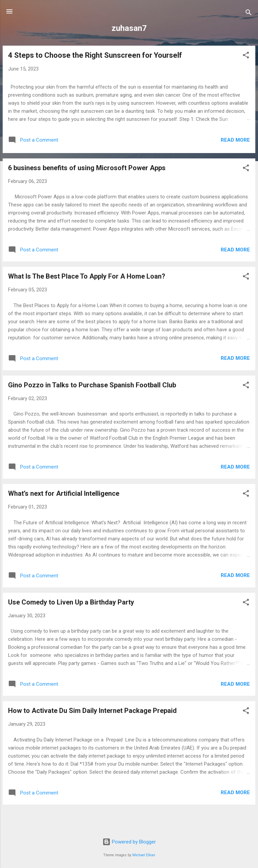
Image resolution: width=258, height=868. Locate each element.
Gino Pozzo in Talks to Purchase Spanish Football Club (92, 385)
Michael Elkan (144, 855)
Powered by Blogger (129, 842)
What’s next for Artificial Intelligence (64, 493)
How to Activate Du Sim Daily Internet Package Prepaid (92, 711)
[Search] (249, 14)
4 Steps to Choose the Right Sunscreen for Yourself (95, 55)
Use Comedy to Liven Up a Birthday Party (71, 602)
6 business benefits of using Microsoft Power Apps (87, 168)
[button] (246, 56)
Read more (235, 140)
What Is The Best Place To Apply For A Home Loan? (87, 276)
